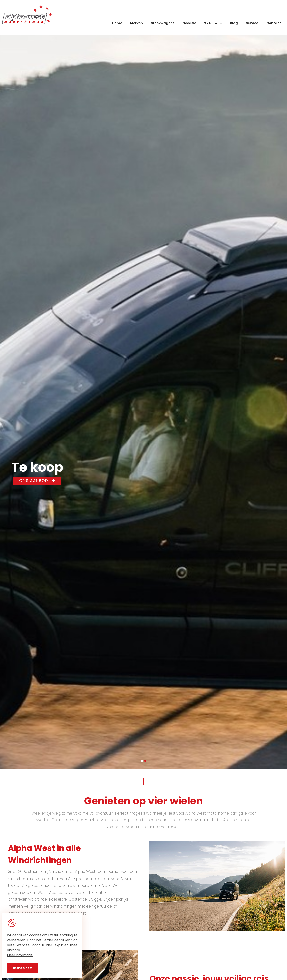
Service (252, 23)
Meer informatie (20, 955)
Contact (274, 23)
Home (117, 23)
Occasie (189, 23)
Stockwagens (163, 23)
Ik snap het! (22, 968)
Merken (136, 23)
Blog (234, 23)
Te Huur (213, 23)
